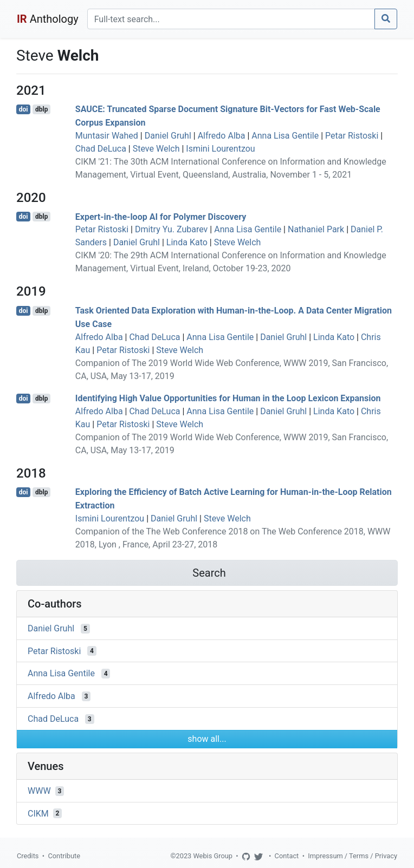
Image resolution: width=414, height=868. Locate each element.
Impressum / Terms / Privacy (352, 856)
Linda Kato (187, 242)
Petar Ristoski (352, 136)
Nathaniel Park (316, 229)
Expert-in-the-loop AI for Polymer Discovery (161, 216)
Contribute (64, 856)
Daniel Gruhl (168, 136)
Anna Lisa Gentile (285, 136)
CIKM (38, 813)
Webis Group (213, 856)
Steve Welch (156, 149)
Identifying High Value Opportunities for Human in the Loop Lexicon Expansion (228, 398)
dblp (41, 109)
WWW (39, 791)
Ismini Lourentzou (220, 149)
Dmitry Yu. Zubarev (171, 229)
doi (24, 109)
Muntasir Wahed (107, 136)
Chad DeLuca (101, 149)
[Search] (231, 19)
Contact (287, 856)
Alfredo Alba (222, 136)
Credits (28, 856)
